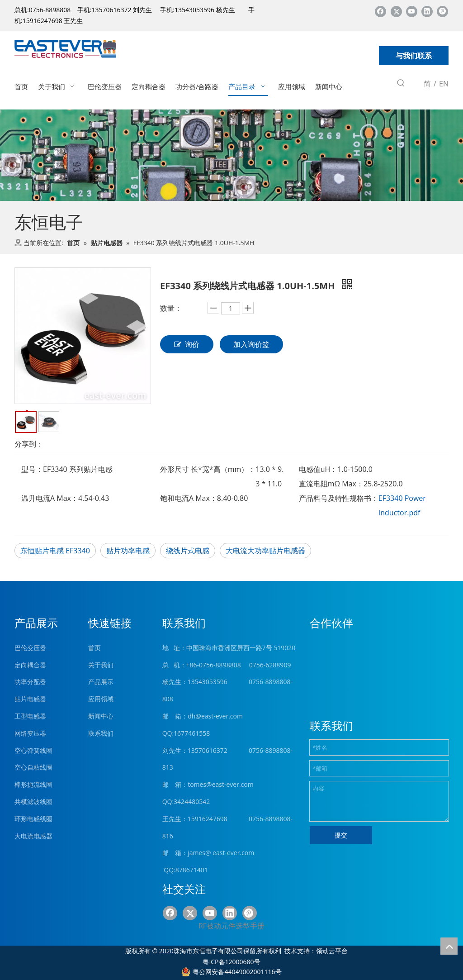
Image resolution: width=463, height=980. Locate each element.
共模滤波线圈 (33, 802)
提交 (341, 835)
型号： (32, 469)
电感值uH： (318, 469)
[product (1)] (231, 155)
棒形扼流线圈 (33, 784)
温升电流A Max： (50, 498)
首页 (94, 648)
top (449, 946)
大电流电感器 (33, 836)
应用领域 (101, 699)
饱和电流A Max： (189, 498)
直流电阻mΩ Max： (331, 484)
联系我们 (101, 733)
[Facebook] (380, 11)
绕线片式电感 (188, 551)
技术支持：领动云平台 (316, 951)
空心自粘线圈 (33, 767)
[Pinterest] (442, 11)
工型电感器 (30, 716)
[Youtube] (412, 11)
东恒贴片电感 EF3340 (55, 551)
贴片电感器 (30, 699)
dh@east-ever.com (215, 716)
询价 (187, 344)
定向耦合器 (30, 665)
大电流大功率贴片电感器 (265, 551)
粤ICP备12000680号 (231, 962)
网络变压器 (30, 733)
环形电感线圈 (33, 819)
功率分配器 (30, 682)
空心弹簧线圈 (33, 750)
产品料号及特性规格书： (339, 498)
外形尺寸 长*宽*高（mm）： (208, 469)
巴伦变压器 (30, 648)
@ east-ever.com (230, 853)
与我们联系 (414, 56)
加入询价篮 (251, 344)
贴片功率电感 (128, 551)
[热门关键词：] (401, 85)
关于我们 (101, 665)
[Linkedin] (427, 11)
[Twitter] (396, 11)
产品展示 (101, 682)
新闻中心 (101, 716)
